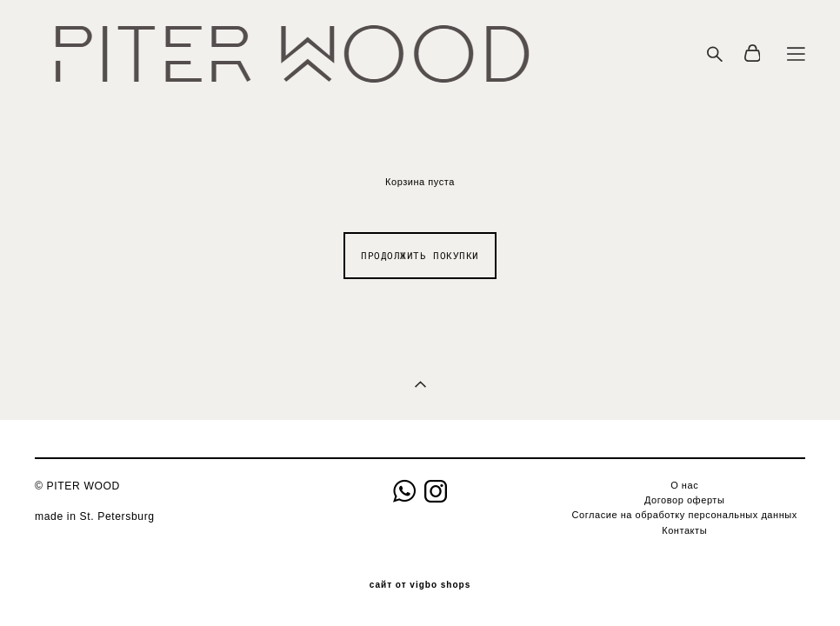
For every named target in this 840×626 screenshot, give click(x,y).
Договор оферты (684, 500)
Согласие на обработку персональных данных (685, 515)
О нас (684, 485)
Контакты (684, 530)
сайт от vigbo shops (420, 585)
